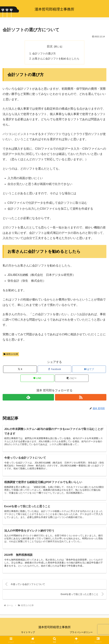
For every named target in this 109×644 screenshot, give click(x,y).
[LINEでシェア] (37, 379)
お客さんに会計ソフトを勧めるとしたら (56, 59)
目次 (50, 46)
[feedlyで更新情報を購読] (28, 398)
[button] (72, 379)
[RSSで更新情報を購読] (81, 398)
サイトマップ (28, 633)
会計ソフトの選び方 (44, 54)
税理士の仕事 (11, 354)
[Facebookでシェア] (54, 370)
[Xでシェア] (20, 370)
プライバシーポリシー (81, 633)
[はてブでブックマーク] (89, 370)
